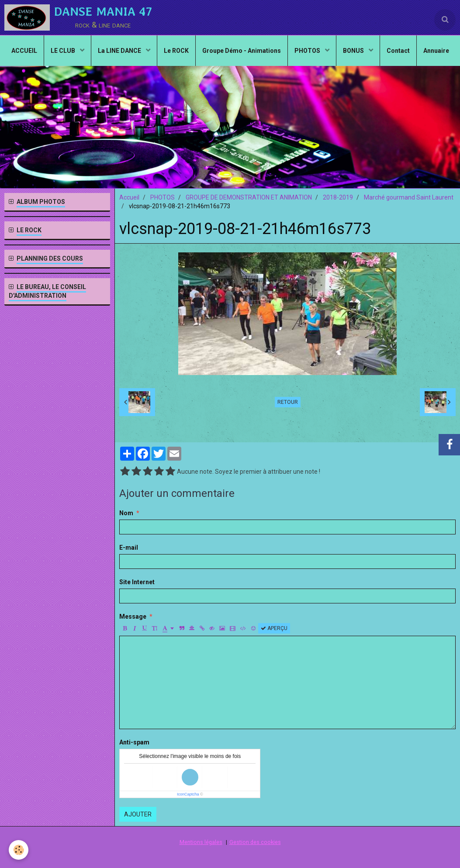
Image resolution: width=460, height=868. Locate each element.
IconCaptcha (188, 794)
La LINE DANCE (120, 51)
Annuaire (436, 51)
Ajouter (138, 814)
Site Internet (137, 582)
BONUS (354, 51)
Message (133, 617)
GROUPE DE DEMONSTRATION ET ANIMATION (249, 197)
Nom (126, 513)
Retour (288, 402)
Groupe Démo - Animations (242, 51)
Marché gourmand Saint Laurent (409, 197)
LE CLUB (64, 51)
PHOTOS (308, 51)
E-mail (129, 548)
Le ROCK (176, 51)
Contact (398, 51)
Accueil (129, 197)
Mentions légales (201, 842)
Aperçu (274, 628)
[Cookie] (19, 850)
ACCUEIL (24, 51)
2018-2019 (338, 197)
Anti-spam (134, 742)
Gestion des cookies (255, 842)
